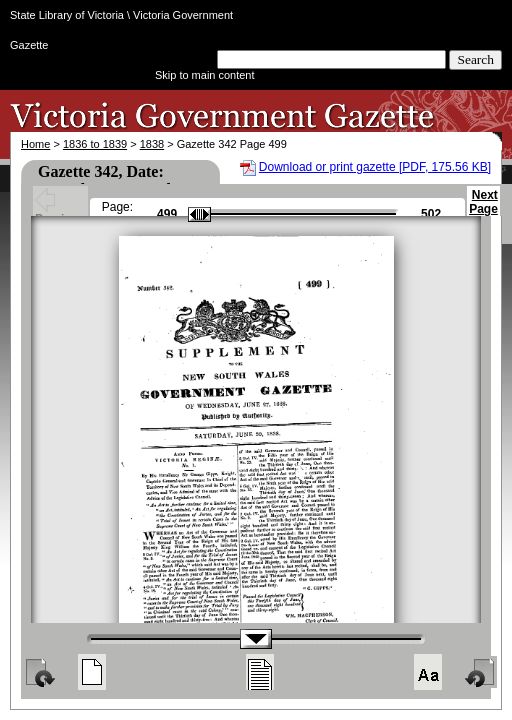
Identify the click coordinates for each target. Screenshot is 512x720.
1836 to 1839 (95, 144)
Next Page (483, 211)
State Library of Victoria (67, 15)
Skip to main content (205, 75)
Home (35, 144)
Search (475, 59)
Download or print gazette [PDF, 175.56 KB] (375, 167)
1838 (152, 144)
